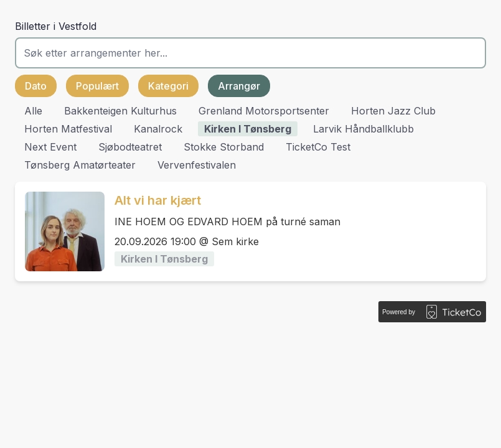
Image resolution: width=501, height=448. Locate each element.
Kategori (168, 86)
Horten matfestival (68, 129)
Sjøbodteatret (130, 147)
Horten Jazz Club (393, 111)
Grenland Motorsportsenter (264, 111)
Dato (36, 86)
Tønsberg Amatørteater (80, 165)
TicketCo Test (318, 147)
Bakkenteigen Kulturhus (120, 111)
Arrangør (239, 86)
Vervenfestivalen (197, 165)
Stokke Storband (224, 147)
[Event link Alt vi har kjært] (60, 231)
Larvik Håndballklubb (363, 129)
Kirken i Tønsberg (248, 129)
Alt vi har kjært (158, 200)
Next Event (50, 147)
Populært (97, 86)
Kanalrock (158, 129)
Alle (33, 111)
